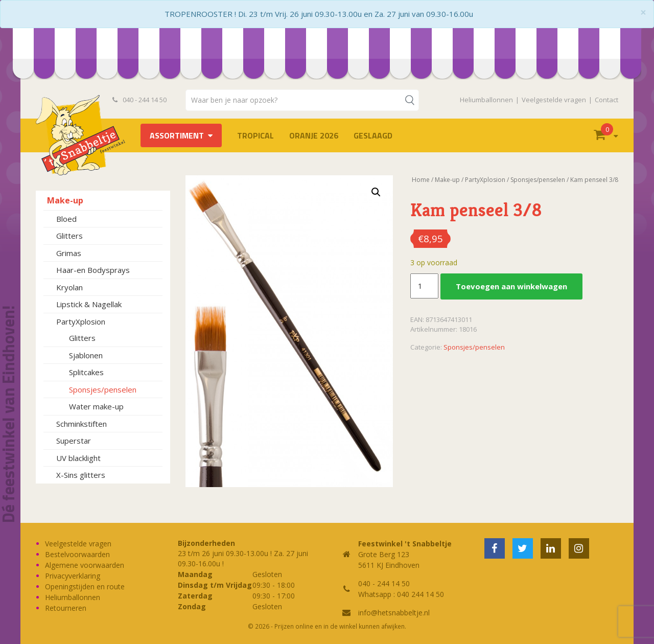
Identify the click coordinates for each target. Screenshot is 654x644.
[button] (376, 192)
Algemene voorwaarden (85, 565)
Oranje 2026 (314, 135)
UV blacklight (78, 458)
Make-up (65, 200)
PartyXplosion (81, 321)
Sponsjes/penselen (103, 389)
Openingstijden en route (85, 586)
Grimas (69, 253)
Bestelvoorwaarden (77, 554)
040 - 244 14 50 (139, 100)
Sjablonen (86, 355)
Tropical (255, 135)
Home (421, 180)
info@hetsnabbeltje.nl (394, 613)
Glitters (69, 236)
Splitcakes (86, 372)
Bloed (66, 219)
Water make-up (96, 406)
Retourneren (66, 608)
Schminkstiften (81, 424)
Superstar (74, 441)
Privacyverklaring (73, 576)
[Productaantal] (424, 286)
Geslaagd (373, 135)
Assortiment (177, 135)
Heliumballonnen (486, 100)
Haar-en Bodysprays (93, 270)
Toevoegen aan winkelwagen (511, 286)
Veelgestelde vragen (554, 100)
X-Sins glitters (81, 475)
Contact (606, 100)
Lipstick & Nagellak (89, 304)
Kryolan (69, 287)
